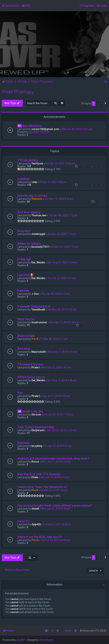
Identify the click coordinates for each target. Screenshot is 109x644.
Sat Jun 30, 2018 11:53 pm (58, 415)
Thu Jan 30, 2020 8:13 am (56, 294)
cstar (34, 182)
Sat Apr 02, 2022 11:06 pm (60, 163)
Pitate (35, 477)
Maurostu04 (38, 352)
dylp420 (36, 524)
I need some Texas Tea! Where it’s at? (43, 487)
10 (100, 167)
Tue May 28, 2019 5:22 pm (62, 310)
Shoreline (24, 349)
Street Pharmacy (18, 92)
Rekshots (37, 199)
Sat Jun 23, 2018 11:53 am (62, 430)
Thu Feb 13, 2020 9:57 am (62, 278)
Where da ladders (29, 244)
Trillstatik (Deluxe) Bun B (34, 306)
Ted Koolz (37, 163)
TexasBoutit (38, 310)
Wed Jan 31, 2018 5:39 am (56, 509)
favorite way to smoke (32, 196)
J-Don (35, 294)
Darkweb (23, 291)
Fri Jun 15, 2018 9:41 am (58, 446)
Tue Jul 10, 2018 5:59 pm (56, 396)
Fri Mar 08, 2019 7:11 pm (54, 339)
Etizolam (23, 443)
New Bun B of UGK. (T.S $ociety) (39, 474)
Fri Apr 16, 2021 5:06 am (53, 182)
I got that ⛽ (26, 275)
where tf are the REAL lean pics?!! (40, 537)
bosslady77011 (40, 247)
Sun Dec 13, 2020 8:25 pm (59, 199)
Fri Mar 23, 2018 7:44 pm (54, 490)
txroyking (37, 446)
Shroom (36, 415)
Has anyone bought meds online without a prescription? (55, 505)
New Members (32, 126)
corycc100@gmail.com (45, 129)
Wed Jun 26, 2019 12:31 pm (77, 129)
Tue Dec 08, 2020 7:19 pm (63, 215)
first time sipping (29, 212)
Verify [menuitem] (68, 631)
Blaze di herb (26, 336)
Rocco (35, 462)
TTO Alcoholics (28, 160)
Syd (20, 393)
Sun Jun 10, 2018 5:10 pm (55, 477)
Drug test (24, 231)
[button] (105, 104)
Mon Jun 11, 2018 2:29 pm (56, 462)
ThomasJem (39, 215)
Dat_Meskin (38, 262)
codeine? (24, 179)
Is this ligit (24, 259)
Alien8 (35, 509)
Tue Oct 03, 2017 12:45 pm (55, 540)
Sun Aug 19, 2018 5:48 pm (62, 380)
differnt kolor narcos (31, 377)
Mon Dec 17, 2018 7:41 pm (63, 352)
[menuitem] (26, 6)
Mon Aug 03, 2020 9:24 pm (62, 262)
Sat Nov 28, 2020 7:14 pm (62, 234)
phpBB (20, 640)
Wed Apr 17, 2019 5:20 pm (64, 322)
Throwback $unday (30, 364)
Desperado (38, 430)
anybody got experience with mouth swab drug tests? (53, 458)
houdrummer (39, 322)
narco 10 (23, 521)
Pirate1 (36, 367)
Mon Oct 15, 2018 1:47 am (57, 367)
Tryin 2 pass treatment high (36, 427)
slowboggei (38, 234)
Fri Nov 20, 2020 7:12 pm (65, 247)
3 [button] (101, 103)
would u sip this (33, 411)
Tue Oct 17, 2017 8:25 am (57, 524)
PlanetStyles (46, 640)
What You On (26, 319)
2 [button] (98, 103)
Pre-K (35, 339)
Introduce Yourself (39, 132)
